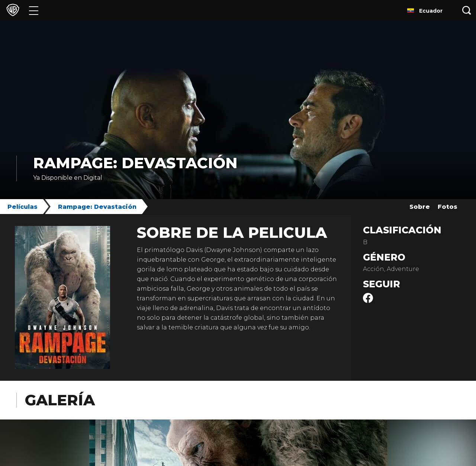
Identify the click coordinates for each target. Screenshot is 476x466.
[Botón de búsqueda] (467, 10)
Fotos (448, 207)
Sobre (420, 207)
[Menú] (34, 10)
